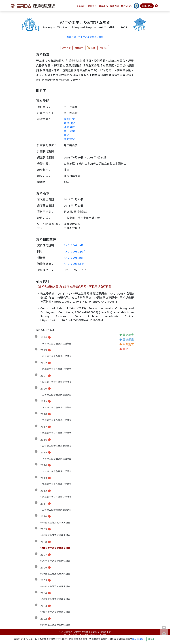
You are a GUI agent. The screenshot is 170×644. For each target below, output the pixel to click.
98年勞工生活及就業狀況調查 (55, 535)
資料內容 (67, 48)
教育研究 (69, 123)
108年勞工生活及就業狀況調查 (56, 407)
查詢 (81, 6)
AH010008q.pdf (74, 251)
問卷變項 (79, 48)
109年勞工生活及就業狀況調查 (56, 395)
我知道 (151, 639)
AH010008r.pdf (74, 258)
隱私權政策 (138, 639)
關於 (126, 6)
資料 (92, 6)
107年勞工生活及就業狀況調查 (56, 420)
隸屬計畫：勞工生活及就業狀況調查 (85, 37)
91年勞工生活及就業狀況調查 (55, 625)
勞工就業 (69, 131)
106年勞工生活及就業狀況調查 (56, 433)
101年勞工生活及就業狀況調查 (56, 497)
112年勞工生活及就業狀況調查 (56, 356)
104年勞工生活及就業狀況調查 (56, 459)
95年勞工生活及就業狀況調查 (55, 574)
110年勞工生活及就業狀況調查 (56, 382)
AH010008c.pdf (74, 264)
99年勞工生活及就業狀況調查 (55, 523)
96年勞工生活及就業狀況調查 (55, 561)
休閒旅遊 (69, 139)
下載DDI (103, 48)
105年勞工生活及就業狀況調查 (56, 446)
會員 (103, 6)
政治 (67, 135)
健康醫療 (69, 127)
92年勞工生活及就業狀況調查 (55, 612)
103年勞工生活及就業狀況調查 (56, 471)
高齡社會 (69, 119)
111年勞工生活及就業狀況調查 (56, 369)
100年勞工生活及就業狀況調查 (56, 510)
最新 (114, 6)
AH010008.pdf (73, 245)
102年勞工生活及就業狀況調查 (56, 484)
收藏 (91, 48)
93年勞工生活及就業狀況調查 (55, 599)
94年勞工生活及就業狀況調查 (55, 586)
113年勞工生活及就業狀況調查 (56, 344)
